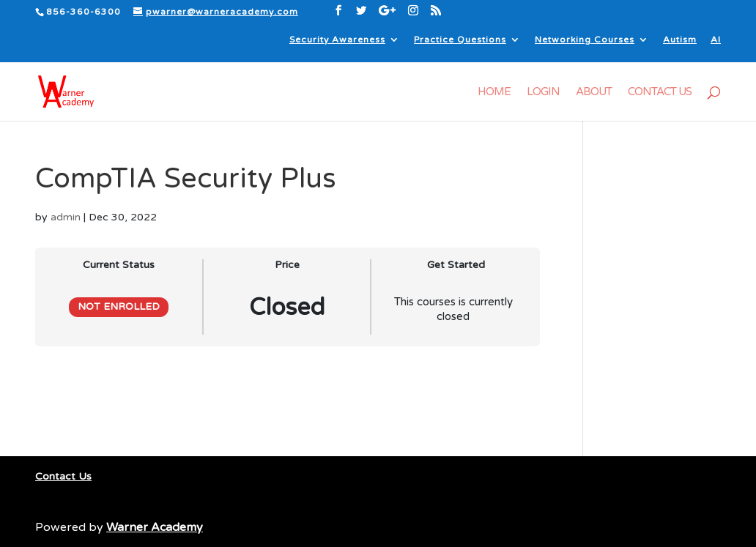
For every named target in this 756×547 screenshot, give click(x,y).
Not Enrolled (119, 307)
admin (66, 217)
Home (494, 92)
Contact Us (660, 92)
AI (716, 40)
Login (543, 92)
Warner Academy (155, 527)
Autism (680, 40)
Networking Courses (585, 40)
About (594, 92)
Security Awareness (337, 40)
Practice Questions (460, 40)
